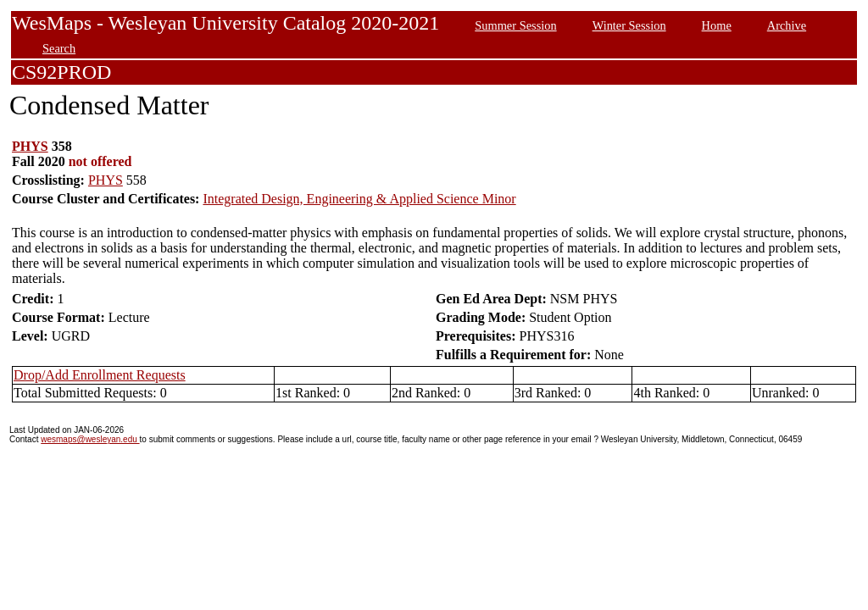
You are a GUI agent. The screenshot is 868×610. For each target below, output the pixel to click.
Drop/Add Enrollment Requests (100, 375)
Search (59, 48)
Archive (787, 25)
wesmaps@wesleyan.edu (90, 439)
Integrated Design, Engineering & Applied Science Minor (359, 199)
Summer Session (515, 25)
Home (717, 25)
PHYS (30, 146)
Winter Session (629, 25)
